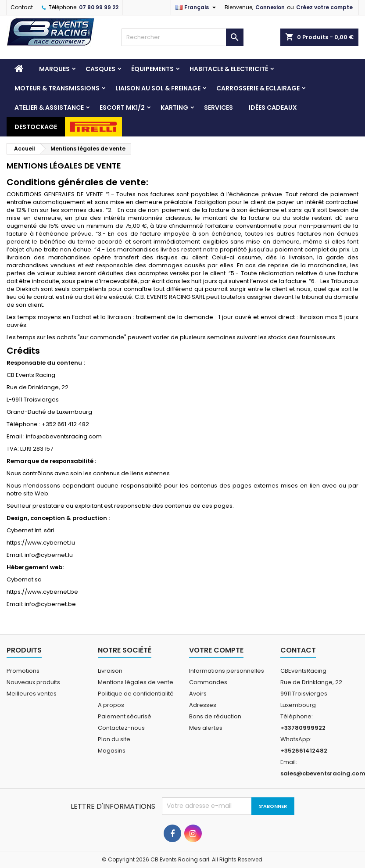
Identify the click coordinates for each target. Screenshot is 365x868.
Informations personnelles (227, 671)
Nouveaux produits (33, 682)
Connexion (270, 7)
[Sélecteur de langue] (197, 7)
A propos (111, 705)
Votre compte (216, 650)
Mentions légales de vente (136, 682)
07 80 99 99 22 (99, 7)
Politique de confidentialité (136, 694)
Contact (22, 7)
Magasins (112, 751)
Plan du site (114, 739)
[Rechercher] (182, 37)
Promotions (23, 671)
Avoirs (198, 694)
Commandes (208, 682)
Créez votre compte (324, 7)
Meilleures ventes (32, 694)
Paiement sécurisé (125, 716)
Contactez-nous (121, 728)
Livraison (110, 671)
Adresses (203, 705)
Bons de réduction (215, 716)
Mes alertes (206, 728)
